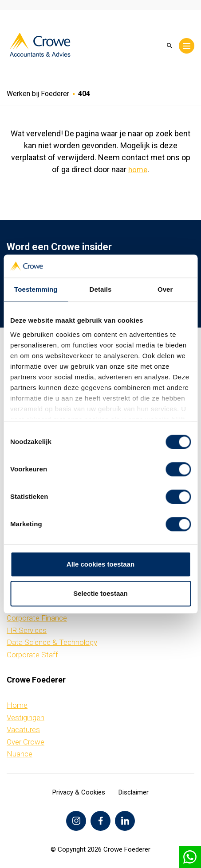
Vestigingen (26, 718)
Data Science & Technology (52, 642)
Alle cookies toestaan (100, 565)
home (138, 170)
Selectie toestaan (100, 593)
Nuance (20, 754)
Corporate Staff (32, 655)
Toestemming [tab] (36, 289)
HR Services (27, 630)
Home (17, 705)
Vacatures (23, 729)
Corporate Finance (37, 618)
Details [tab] (101, 289)
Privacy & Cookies (79, 792)
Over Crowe (26, 742)
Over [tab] (165, 289)
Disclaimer (134, 792)
